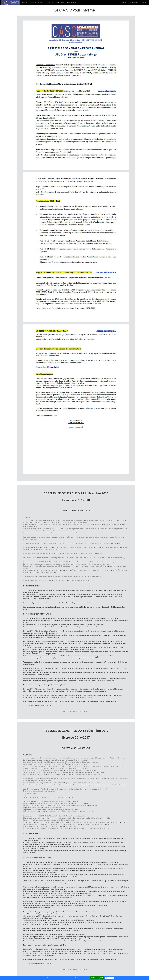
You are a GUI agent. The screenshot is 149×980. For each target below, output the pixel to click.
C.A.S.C (10, 3)
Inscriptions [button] (60, 3)
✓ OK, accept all (97, 978)
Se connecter (134, 3)
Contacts (124, 3)
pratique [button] (144, 3)
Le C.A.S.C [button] (49, 3)
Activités (26, 2)
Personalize (109, 978)
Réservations (72, 3)
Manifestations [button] (36, 3)
